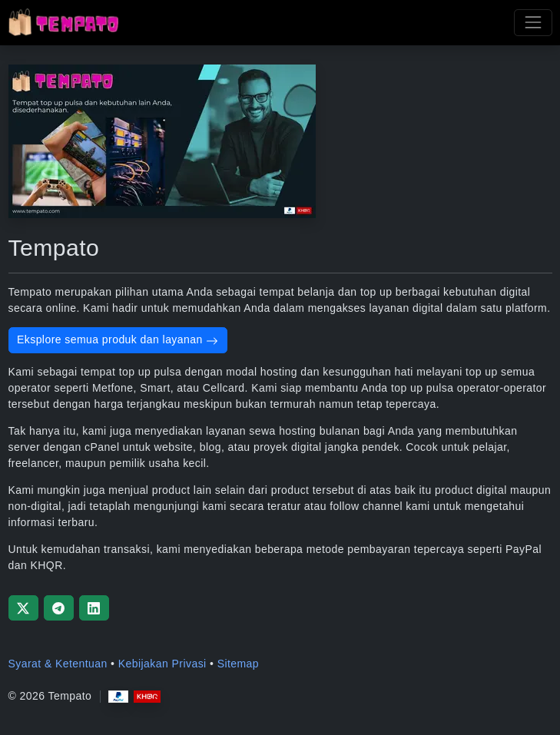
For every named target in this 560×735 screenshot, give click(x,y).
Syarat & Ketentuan (58, 664)
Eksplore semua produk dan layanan (118, 340)
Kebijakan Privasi (162, 664)
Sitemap (238, 664)
